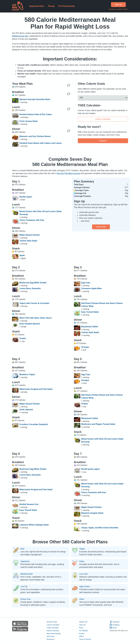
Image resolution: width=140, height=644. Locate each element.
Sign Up (118, 5)
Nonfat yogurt (26, 197)
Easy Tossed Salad (90, 312)
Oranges (85, 347)
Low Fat (24, 587)
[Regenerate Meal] (69, 94)
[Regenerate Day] (69, 85)
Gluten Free (25, 599)
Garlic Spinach (26, 410)
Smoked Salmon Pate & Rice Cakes (36, 114)
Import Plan (101, 227)
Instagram (115, 625)
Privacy (82, 634)
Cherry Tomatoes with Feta (32, 220)
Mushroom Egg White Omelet (33, 283)
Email (113, 628)
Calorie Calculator (103, 119)
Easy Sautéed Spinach (30, 324)
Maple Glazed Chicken (30, 235)
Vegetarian (25, 561)
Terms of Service (85, 639)
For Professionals (66, 6)
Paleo (82, 561)
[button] (103, 98)
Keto (22, 549)
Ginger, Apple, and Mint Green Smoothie (100, 528)
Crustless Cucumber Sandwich (34, 424)
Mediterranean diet (20, 36)
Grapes (23, 338)
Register (103, 141)
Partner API (83, 622)
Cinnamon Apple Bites (91, 288)
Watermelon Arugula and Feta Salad (36, 389)
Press (81, 628)
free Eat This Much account (68, 173)
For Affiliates (83, 631)
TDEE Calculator (53, 628)
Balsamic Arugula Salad (92, 513)
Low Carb (83, 574)
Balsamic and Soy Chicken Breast (35, 136)
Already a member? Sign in (118, 9)
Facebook (115, 622)
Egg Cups (86, 283)
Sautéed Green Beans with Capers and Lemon (40, 143)
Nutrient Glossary (53, 631)
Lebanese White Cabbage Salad (34, 525)
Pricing (51, 6)
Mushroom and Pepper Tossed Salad (98, 424)
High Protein (85, 587)
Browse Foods (52, 622)
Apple (22, 255)
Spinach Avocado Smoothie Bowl (35, 99)
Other (82, 599)
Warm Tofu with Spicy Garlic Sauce (35, 318)
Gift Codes (50, 636)
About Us (82, 625)
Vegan (82, 549)
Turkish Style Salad (28, 241)
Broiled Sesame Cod (29, 504)
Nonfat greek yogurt (90, 469)
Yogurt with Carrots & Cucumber (34, 303)
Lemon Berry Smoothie (30, 288)
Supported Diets (37, 6)
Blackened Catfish (90, 327)
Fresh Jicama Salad (28, 121)
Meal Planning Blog (54, 634)
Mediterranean (27, 574)
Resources (50, 639)
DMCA (81, 636)
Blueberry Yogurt (27, 374)
